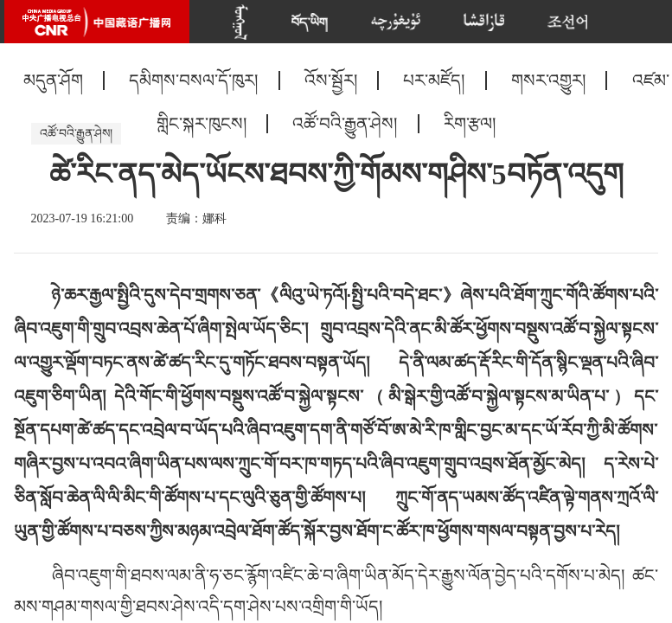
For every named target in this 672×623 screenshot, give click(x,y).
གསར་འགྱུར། (548, 80)
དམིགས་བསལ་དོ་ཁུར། (193, 80)
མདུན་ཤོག (53, 80)
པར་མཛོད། (434, 80)
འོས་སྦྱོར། (331, 80)
